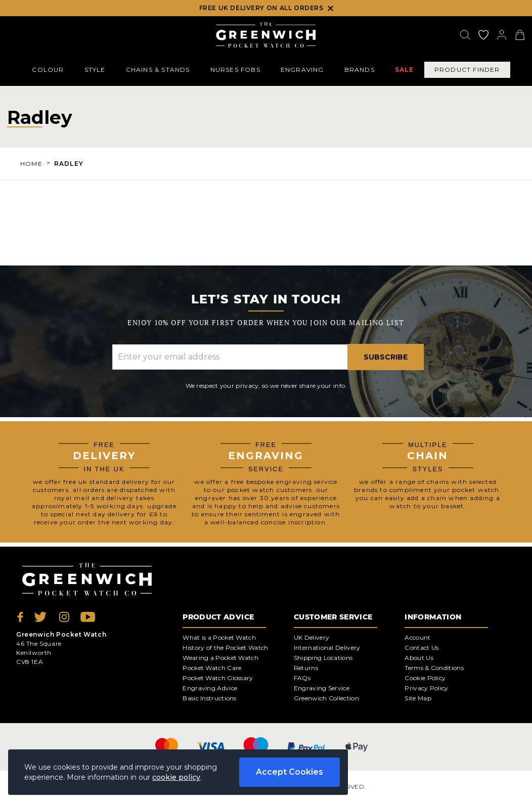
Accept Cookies (290, 772)
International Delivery (327, 648)
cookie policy (176, 777)
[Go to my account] (483, 35)
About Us (419, 658)
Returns (306, 668)
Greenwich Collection (326, 698)
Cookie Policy (425, 678)
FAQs (302, 678)
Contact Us (422, 648)
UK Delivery (312, 637)
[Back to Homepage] (266, 35)
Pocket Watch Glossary (218, 678)
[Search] (465, 35)
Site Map (418, 698)
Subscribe (386, 357)
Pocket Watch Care (212, 668)
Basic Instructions (209, 698)
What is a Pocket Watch (219, 637)
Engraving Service (322, 688)
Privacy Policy (426, 688)
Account (417, 637)
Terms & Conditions (434, 668)
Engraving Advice (210, 688)
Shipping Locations (323, 658)
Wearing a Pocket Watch (220, 658)
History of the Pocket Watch (225, 648)
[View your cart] (520, 35)
